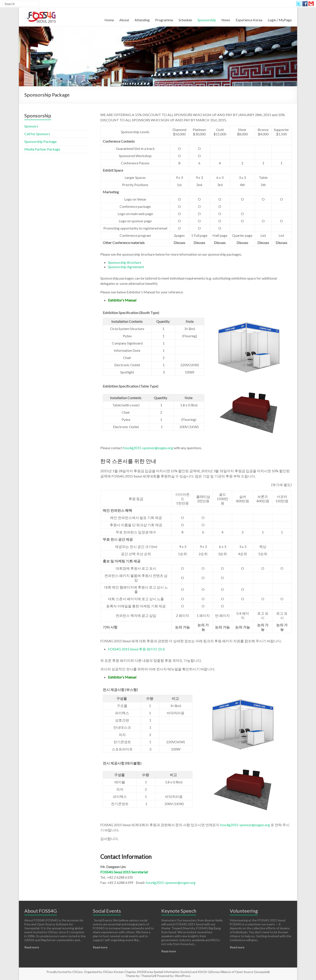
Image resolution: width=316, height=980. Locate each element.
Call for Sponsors (37, 134)
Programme (164, 20)
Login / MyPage (280, 20)
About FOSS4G (41, 911)
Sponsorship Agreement (126, 267)
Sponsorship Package (40, 141)
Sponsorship (207, 20)
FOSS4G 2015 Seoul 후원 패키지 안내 (136, 649)
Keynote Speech (179, 911)
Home (109, 20)
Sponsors (31, 126)
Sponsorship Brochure (125, 262)
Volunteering (244, 911)
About (124, 20)
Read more (32, 947)
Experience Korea (249, 20)
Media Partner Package (42, 149)
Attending (142, 20)
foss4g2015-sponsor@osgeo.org (148, 448)
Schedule (185, 20)
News (226, 20)
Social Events (107, 911)
